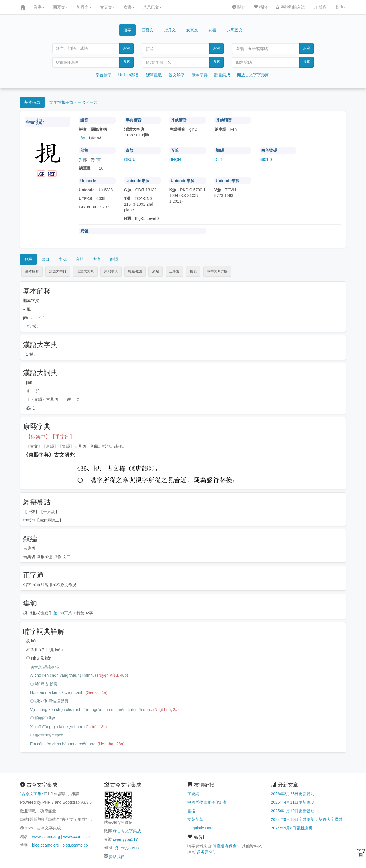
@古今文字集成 (127, 831)
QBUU (130, 160)
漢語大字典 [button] (58, 271)
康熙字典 (200, 75)
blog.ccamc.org (46, 845)
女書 (129, 7)
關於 (239, 7)
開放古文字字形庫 (253, 75)
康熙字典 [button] (111, 271)
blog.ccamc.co (75, 845)
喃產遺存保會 (225, 846)
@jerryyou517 (125, 839)
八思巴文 (152, 7)
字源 (63, 259)
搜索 (126, 48)
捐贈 (260, 7)
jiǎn (82, 138)
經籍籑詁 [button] (135, 271)
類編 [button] (156, 271)
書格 (191, 811)
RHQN (175, 160)
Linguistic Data (200, 828)
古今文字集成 (33, 794)
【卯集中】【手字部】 (50, 437)
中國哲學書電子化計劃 (207, 802)
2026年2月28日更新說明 (293, 794)
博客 (320, 7)
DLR (218, 160)
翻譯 (114, 259)
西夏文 (61, 7)
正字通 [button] (174, 271)
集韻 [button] (193, 271)
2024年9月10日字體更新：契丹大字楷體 (307, 819)
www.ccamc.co (76, 837)
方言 (97, 259)
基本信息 (32, 102)
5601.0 (266, 160)
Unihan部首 (129, 75)
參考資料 (205, 852)
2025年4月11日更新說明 (293, 802)
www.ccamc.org (46, 837)
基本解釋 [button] (32, 271)
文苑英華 (195, 819)
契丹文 (84, 7)
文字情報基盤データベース (73, 102)
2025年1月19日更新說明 (293, 811)
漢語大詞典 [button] (85, 271)
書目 (45, 259)
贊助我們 (117, 857)
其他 (341, 7)
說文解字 (177, 75)
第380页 (61, 613)
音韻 (80, 259)
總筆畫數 (154, 75)
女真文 (108, 7)
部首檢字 (104, 75)
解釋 (28, 259)
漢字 (39, 7)
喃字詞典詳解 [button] (217, 271)
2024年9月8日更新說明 (292, 828)
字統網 (193, 794)
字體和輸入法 (290, 7)
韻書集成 (222, 75)
